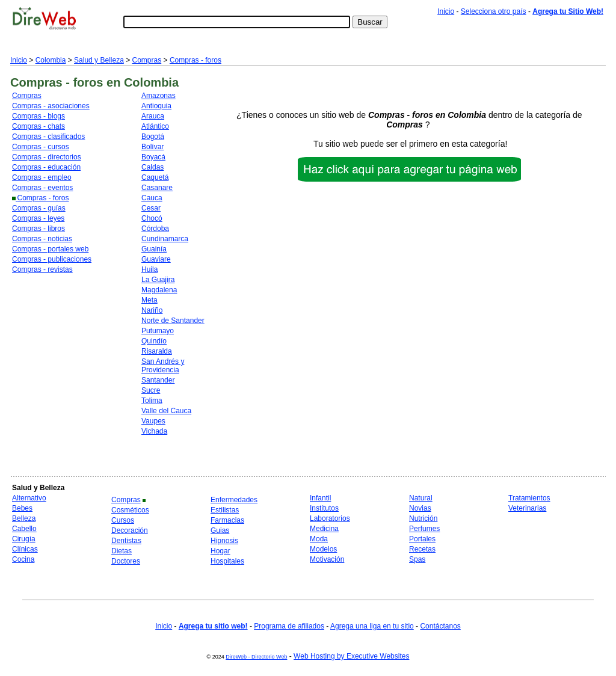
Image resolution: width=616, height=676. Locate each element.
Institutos (324, 508)
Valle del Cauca (166, 411)
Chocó (152, 218)
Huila (149, 269)
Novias (420, 508)
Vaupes (153, 421)
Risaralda (157, 351)
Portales (422, 539)
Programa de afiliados (289, 626)
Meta (149, 300)
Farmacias (227, 520)
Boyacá (153, 157)
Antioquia (156, 106)
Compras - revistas (42, 269)
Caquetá (155, 177)
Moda (319, 539)
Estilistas (225, 510)
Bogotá (153, 137)
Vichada (154, 431)
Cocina (23, 559)
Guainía (154, 249)
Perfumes (424, 529)
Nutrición (423, 518)
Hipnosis (224, 541)
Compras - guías (39, 208)
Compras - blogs (38, 116)
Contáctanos (440, 626)
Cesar (151, 208)
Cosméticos (130, 510)
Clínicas (25, 549)
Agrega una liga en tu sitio (372, 626)
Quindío (154, 341)
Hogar (220, 551)
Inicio (446, 11)
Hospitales (227, 561)
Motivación (327, 559)
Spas (417, 559)
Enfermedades (234, 500)
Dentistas (126, 541)
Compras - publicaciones (52, 259)
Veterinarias (527, 508)
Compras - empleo (42, 177)
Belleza (24, 518)
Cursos (123, 520)
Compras (147, 60)
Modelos (323, 549)
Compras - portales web (50, 249)
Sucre (151, 390)
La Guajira (158, 280)
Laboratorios (330, 518)
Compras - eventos (42, 188)
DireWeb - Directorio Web (256, 657)
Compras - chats (38, 126)
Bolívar (152, 147)
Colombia (51, 60)
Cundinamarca (165, 239)
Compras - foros (196, 60)
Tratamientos (529, 498)
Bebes (22, 508)
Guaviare (156, 259)
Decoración (130, 530)
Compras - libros (38, 229)
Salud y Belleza (99, 60)
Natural (421, 498)
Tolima (152, 401)
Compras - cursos (41, 147)
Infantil (320, 498)
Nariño (152, 310)
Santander (158, 380)
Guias (220, 530)
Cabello (24, 529)
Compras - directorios (47, 157)
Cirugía (24, 539)
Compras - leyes (38, 218)
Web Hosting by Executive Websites (351, 656)
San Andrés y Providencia (163, 366)
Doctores (126, 561)
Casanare (157, 188)
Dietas (122, 551)
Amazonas (159, 96)
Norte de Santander (173, 321)
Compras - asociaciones (51, 106)
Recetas (422, 549)
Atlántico (155, 126)
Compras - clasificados (48, 137)
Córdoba (155, 229)
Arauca (153, 116)
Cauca (152, 198)
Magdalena (159, 290)
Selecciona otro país (494, 11)
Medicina (324, 529)
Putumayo (158, 331)
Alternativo (29, 498)
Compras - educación (46, 167)
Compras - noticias (42, 239)
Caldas (152, 167)
